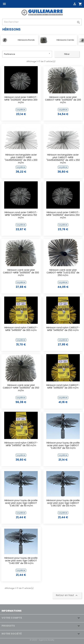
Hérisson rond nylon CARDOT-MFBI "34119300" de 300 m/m (21, 329)
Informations (12, 611)
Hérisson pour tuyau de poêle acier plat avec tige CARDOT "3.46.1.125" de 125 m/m (63, 503)
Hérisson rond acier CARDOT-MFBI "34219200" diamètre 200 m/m (21, 100)
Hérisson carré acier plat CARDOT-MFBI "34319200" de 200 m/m (63, 100)
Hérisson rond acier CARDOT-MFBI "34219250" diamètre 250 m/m (63, 215)
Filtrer (67, 54)
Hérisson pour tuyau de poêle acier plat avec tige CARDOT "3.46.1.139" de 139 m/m (21, 561)
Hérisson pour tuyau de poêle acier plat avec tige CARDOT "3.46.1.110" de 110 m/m (21, 503)
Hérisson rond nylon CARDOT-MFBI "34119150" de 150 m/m (21, 444)
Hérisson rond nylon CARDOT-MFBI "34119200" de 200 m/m (63, 387)
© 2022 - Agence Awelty (42, 640)
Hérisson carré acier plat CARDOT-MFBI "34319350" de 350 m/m (21, 388)
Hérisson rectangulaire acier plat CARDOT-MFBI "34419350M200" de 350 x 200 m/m (21, 159)
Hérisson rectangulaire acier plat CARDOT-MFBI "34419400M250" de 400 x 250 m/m (63, 159)
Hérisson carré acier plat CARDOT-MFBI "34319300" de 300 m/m (21, 273)
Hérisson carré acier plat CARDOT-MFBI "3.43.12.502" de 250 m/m (63, 273)
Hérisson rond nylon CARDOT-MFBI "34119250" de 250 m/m (63, 329)
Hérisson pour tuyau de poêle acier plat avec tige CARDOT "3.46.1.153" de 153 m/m (63, 446)
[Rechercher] (42, 22)
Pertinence (27, 54)
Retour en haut (67, 595)
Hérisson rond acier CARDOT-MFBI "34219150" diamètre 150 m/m (21, 215)
